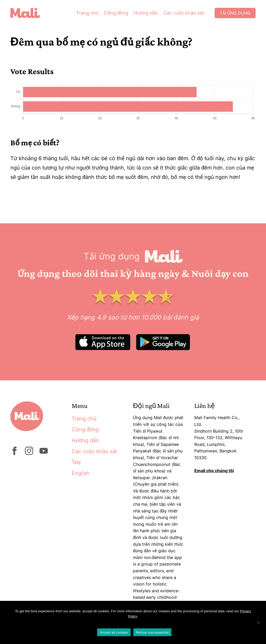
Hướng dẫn (146, 13)
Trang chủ (87, 13)
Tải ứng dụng (235, 13)
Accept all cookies (114, 632)
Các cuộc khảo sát (184, 13)
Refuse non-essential (152, 632)
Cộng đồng (116, 13)
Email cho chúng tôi (214, 471)
